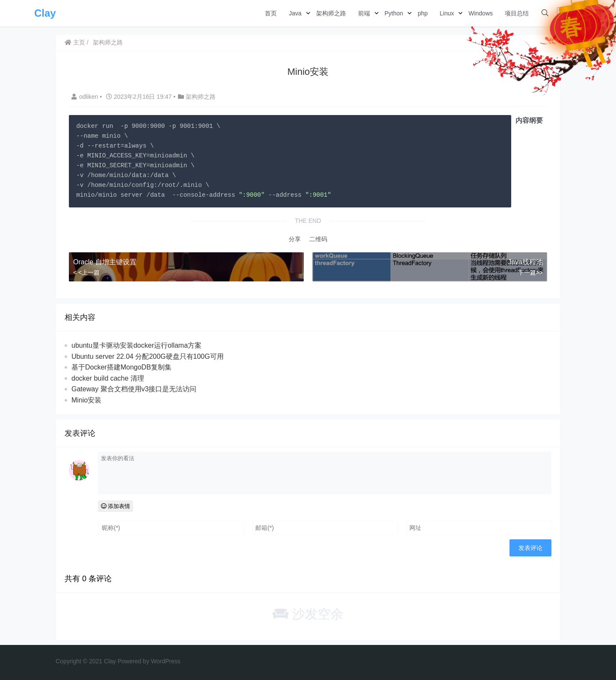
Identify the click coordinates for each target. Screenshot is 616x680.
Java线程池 (525, 262)
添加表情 (116, 506)
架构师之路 (331, 13)
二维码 (318, 239)
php (422, 13)
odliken (86, 97)
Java (295, 13)
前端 (364, 13)
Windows (481, 13)
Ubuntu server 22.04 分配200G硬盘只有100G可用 (148, 356)
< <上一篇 (86, 272)
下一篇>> (530, 272)
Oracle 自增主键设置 (105, 262)
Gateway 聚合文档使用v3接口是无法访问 (134, 389)
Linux (447, 13)
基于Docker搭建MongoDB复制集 (121, 367)
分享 (295, 239)
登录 (569, 13)
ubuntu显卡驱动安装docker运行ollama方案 (136, 345)
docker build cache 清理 (108, 378)
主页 (75, 42)
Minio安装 (86, 400)
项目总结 (517, 13)
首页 (271, 13)
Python (394, 13)
